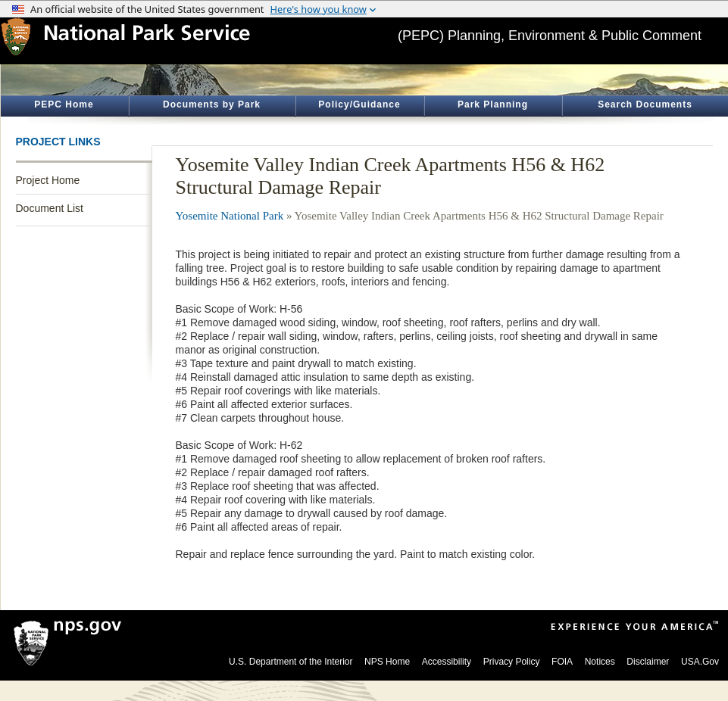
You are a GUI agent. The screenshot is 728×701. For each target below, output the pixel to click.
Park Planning (493, 104)
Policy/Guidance (359, 104)
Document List (50, 208)
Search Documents (645, 104)
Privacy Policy (512, 662)
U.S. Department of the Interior (291, 662)
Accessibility (447, 662)
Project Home (48, 180)
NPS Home (387, 662)
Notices (600, 662)
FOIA (562, 662)
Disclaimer (648, 662)
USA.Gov (700, 662)
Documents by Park (212, 104)
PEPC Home (64, 104)
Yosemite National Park (230, 216)
